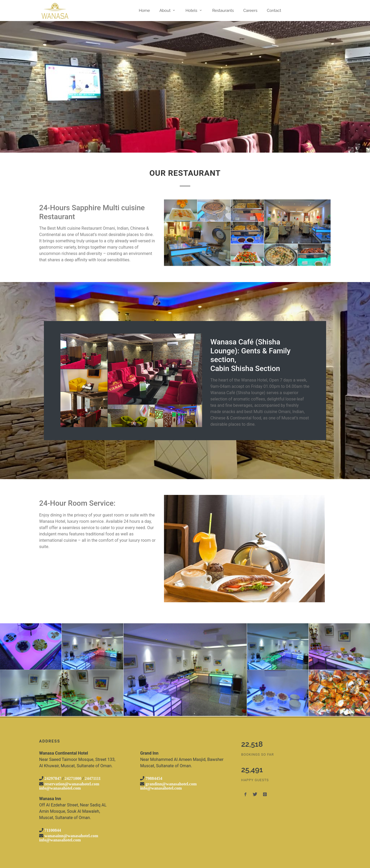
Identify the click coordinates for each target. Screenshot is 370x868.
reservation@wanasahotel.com (72, 784)
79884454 (154, 778)
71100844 (53, 830)
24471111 (93, 778)
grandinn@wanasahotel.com (171, 784)
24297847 (53, 778)
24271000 (73, 778)
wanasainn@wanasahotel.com (71, 836)
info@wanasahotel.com (60, 788)
